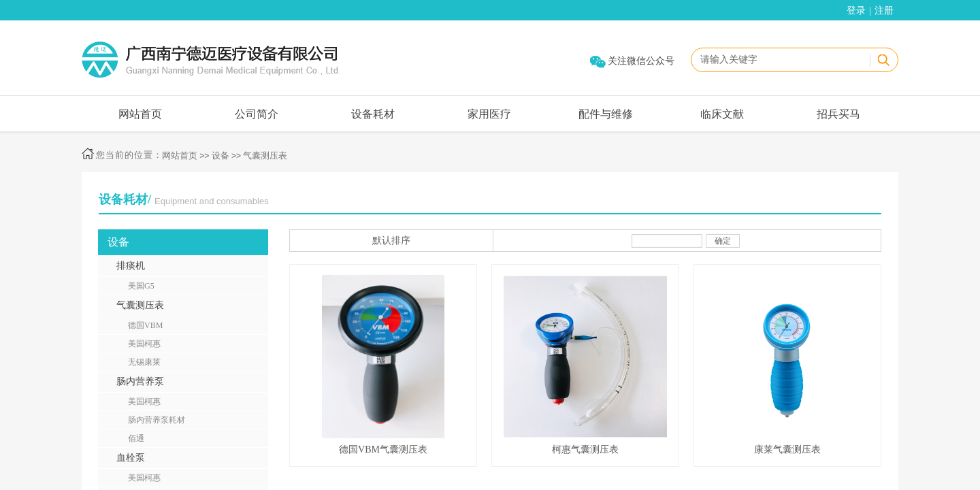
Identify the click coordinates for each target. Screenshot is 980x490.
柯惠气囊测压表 (585, 450)
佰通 (136, 438)
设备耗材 (373, 114)
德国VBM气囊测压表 (383, 450)
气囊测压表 (265, 156)
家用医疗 (489, 114)
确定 (723, 241)
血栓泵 (131, 458)
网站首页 (140, 114)
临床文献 (722, 114)
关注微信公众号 (641, 61)
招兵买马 (838, 114)
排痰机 (131, 266)
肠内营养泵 (140, 381)
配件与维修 (606, 114)
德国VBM (145, 325)
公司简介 (257, 114)
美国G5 (141, 286)
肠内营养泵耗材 (157, 420)
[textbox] (780, 60)
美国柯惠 (144, 344)
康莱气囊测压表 (787, 450)
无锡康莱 (144, 362)
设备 (220, 156)
